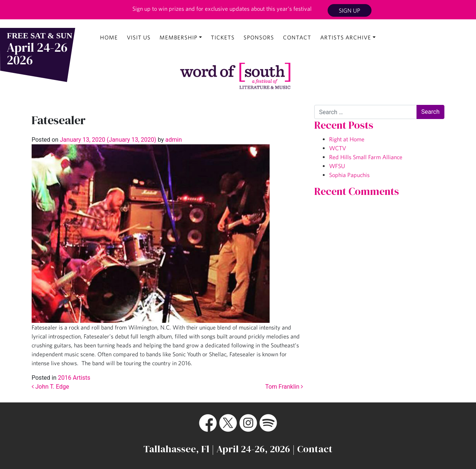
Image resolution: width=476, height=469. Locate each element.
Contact (297, 37)
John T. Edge (50, 387)
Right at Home (347, 139)
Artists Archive (346, 37)
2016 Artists (74, 378)
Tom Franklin (284, 387)
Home (109, 37)
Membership (178, 37)
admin (173, 140)
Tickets (223, 37)
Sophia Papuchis (349, 175)
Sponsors (259, 37)
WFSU (337, 166)
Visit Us (139, 37)
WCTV (338, 148)
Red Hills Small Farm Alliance (366, 157)
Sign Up (350, 10)
